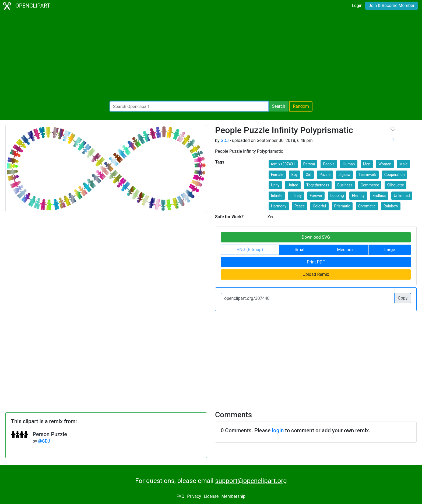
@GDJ (44, 441)
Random (301, 106)
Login (357, 6)
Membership (233, 496)
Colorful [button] (319, 206)
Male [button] (404, 164)
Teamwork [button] (367, 175)
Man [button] (367, 164)
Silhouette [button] (395, 185)
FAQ (180, 496)
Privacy (194, 496)
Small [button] (300, 250)
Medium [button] (345, 250)
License (211, 496)
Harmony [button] (279, 206)
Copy (403, 298)
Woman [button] (385, 164)
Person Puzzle (50, 434)
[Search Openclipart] (189, 106)
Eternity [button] (358, 196)
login (278, 430)
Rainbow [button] (391, 206)
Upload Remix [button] (316, 274)
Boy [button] (294, 175)
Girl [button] (309, 175)
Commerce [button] (370, 185)
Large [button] (390, 250)
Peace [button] (300, 206)
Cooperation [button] (395, 175)
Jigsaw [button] (344, 175)
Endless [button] (379, 196)
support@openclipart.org (251, 481)
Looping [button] (337, 196)
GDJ (224, 140)
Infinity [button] (296, 196)
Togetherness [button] (318, 185)
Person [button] (309, 164)
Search (278, 106)
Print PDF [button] (316, 262)
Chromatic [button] (367, 206)
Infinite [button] (277, 196)
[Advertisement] (211, 57)
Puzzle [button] (325, 175)
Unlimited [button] (402, 196)
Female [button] (277, 175)
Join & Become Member (392, 6)
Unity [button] (275, 185)
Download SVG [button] (316, 237)
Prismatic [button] (342, 206)
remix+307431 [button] (283, 164)
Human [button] (349, 164)
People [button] (329, 164)
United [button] (293, 185)
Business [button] (345, 185)
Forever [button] (316, 196)
